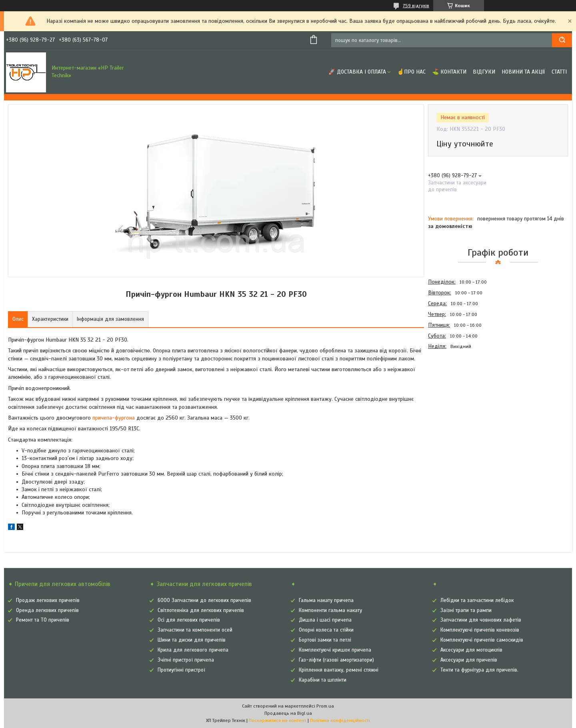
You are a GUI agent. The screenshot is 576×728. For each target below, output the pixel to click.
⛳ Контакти (449, 72)
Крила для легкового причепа (193, 650)
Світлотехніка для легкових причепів (201, 610)
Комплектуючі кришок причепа (335, 650)
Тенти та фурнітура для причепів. (479, 670)
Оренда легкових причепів (47, 610)
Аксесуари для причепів (469, 660)
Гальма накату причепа (326, 600)
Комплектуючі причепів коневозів (480, 630)
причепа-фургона (114, 418)
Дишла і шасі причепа (325, 620)
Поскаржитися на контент (278, 720)
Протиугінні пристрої (181, 670)
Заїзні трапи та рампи (466, 610)
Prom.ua (325, 706)
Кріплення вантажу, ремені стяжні (339, 670)
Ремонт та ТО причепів (43, 620)
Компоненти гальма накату (330, 610)
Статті (559, 72)
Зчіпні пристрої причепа (186, 660)
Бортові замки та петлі (325, 640)
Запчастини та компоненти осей (195, 630)
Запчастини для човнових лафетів (481, 620)
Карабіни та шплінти (323, 680)
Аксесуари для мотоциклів (471, 650)
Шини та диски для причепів (192, 640)
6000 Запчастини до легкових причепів (204, 600)
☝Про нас (411, 72)
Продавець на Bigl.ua (288, 713)
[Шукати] (562, 40)
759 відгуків (416, 6)
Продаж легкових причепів (48, 600)
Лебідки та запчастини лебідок (477, 600)
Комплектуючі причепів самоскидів (482, 640)
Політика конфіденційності (340, 720)
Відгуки (484, 72)
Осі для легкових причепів (189, 620)
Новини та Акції (523, 72)
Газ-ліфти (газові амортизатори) (336, 660)
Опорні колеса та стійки (326, 630)
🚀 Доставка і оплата (357, 72)
